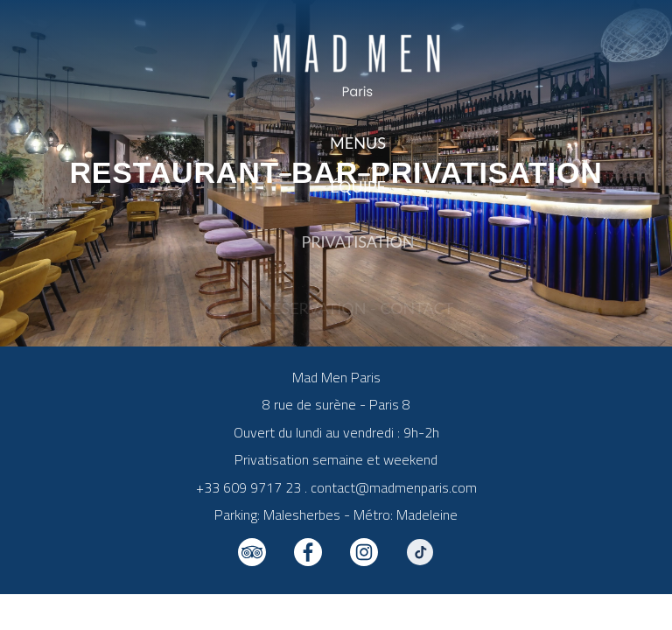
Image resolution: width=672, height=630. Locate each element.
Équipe (358, 189)
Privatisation (357, 254)
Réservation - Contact (358, 311)
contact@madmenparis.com (394, 487)
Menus (358, 143)
